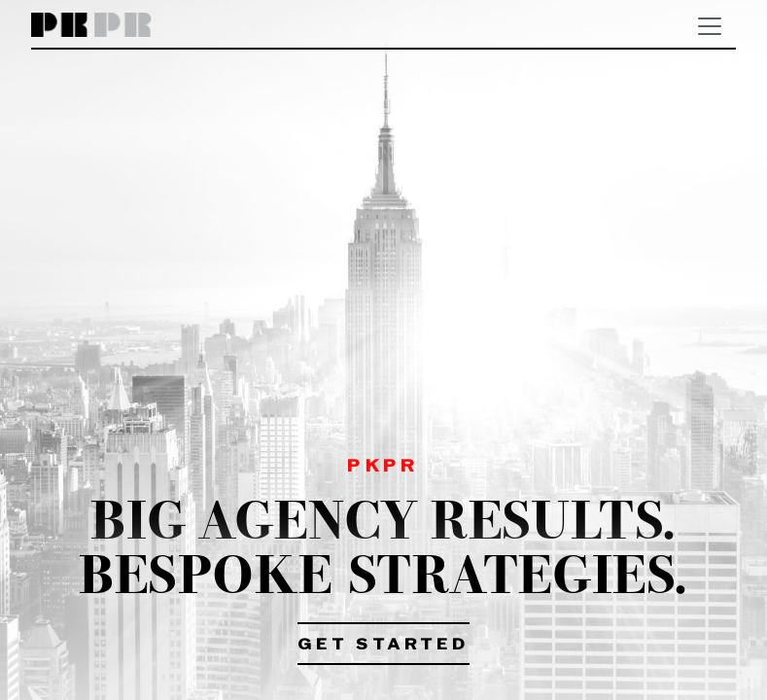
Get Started (383, 646)
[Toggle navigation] (710, 26)
